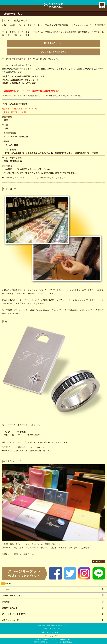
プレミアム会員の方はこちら (53, 52)
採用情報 (50, 625)
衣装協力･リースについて (52, 629)
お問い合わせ (61, 625)
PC (62, 632)
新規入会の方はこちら (53, 43)
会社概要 (42, 625)
